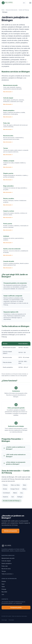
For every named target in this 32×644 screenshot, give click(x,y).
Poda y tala (5, 566)
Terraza (4, 571)
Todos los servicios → (7, 574)
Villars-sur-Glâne (15, 485)
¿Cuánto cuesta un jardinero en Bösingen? (16, 448)
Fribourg (5, 485)
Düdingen (20, 497)
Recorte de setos (6, 569)
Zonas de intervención (11, 10)
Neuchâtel (4, 592)
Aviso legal (4, 620)
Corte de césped (6, 561)
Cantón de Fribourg (24, 10)
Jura (3, 594)
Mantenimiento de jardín (8, 558)
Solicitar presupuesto (10, 531)
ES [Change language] (24, 3)
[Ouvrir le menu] (30, 3)
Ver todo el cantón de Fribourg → (12, 501)
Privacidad (11, 620)
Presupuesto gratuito (16, 607)
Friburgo (4, 589)
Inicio (3, 10)
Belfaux (24, 489)
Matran (15, 493)
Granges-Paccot (15, 489)
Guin (13, 497)
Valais (3, 587)
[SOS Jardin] (11, 3)
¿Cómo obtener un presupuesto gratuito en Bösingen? (16, 463)
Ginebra (4, 581)
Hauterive (5, 497)
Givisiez (5, 489)
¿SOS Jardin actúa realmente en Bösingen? (16, 456)
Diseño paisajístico (7, 563)
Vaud (3, 584)
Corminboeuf (6, 493)
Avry (22, 493)
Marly (25, 485)
